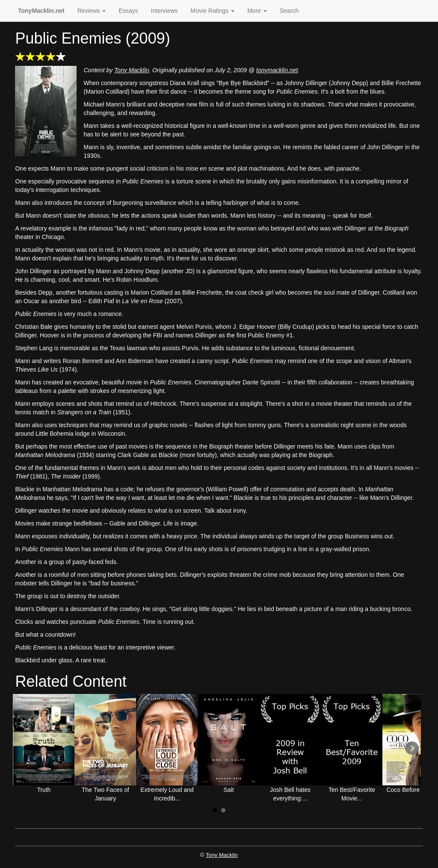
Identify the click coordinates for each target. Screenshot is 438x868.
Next (412, 748)
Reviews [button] (92, 11)
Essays (128, 11)
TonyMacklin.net (41, 11)
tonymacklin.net (277, 70)
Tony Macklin (132, 70)
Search (289, 11)
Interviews (164, 11)
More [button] (257, 11)
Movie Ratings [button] (213, 11)
